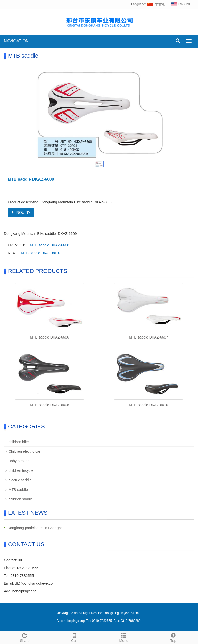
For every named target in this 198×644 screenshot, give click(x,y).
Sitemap (136, 613)
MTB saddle (18, 490)
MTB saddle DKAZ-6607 (148, 337)
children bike (19, 442)
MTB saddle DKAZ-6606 (49, 337)
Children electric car (24, 451)
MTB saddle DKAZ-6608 (49, 245)
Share (25, 637)
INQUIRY (21, 213)
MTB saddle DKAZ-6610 (40, 253)
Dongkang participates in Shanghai (35, 528)
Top (173, 637)
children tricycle (21, 470)
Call (74, 637)
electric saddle (20, 480)
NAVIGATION (16, 41)
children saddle (21, 499)
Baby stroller (19, 461)
